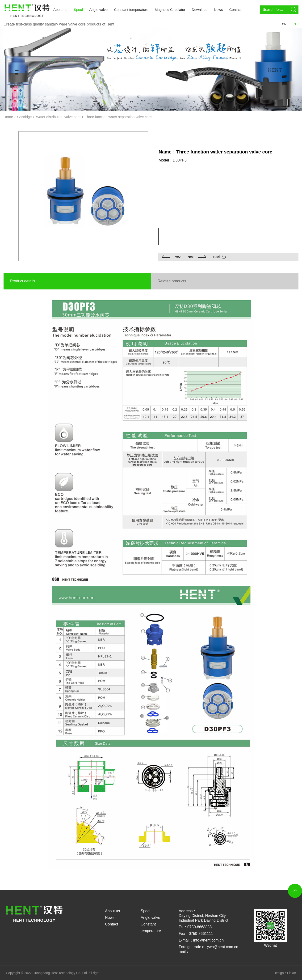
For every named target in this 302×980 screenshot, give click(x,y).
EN (294, 24)
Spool (78, 10)
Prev (171, 257)
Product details (23, 281)
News (218, 10)
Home (8, 117)
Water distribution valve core (58, 117)
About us (60, 10)
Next (197, 257)
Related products (172, 281)
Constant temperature (131, 10)
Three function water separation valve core (118, 117)
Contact (235, 10)
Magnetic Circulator (170, 10)
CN (284, 24)
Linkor (292, 973)
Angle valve (98, 10)
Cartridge (25, 117)
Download (200, 10)
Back (217, 257)
